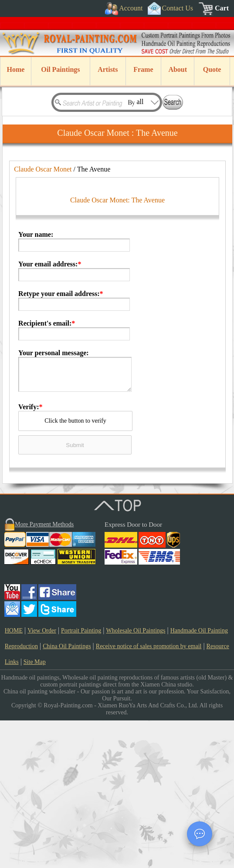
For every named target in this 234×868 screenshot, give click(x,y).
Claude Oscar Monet (43, 169)
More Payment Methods (44, 672)
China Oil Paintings (67, 794)
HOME (14, 778)
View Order (42, 778)
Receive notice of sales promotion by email (149, 794)
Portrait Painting (81, 778)
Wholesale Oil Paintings (136, 778)
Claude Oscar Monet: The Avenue (117, 348)
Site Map (35, 809)
